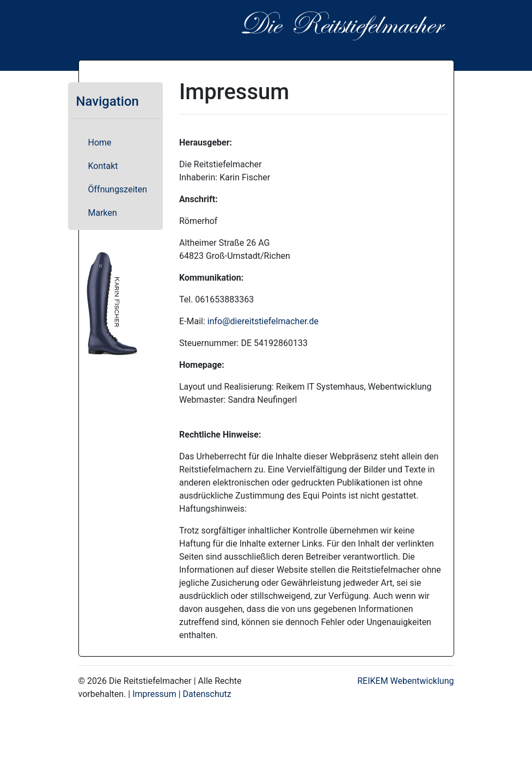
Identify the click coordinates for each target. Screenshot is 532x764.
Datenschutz (207, 694)
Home (100, 143)
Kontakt (103, 166)
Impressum (154, 694)
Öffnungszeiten (118, 189)
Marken (103, 213)
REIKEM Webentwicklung (405, 681)
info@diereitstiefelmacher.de (263, 321)
